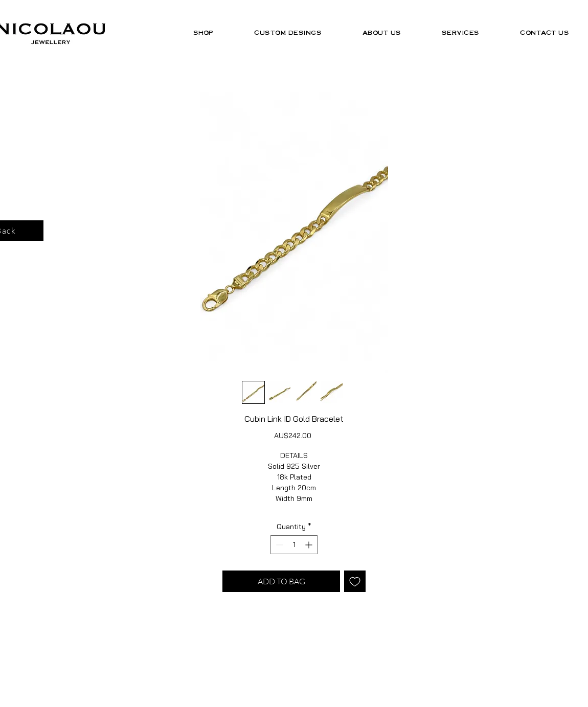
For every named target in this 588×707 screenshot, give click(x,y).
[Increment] (310, 545)
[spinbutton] (294, 545)
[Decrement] (278, 545)
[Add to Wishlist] (355, 581)
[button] (203, 32)
